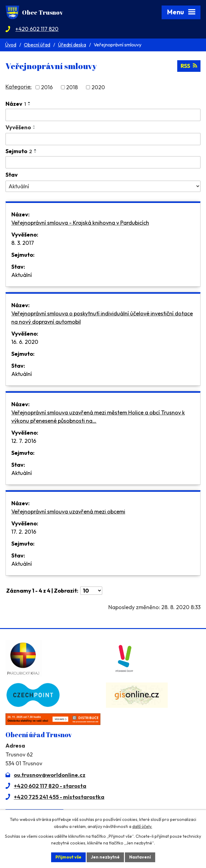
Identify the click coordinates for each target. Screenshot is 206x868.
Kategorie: (19, 87)
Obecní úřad (37, 45)
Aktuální (22, 275)
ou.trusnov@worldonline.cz (50, 775)
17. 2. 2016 (24, 532)
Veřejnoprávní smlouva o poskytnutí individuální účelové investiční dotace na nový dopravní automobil (102, 318)
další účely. (142, 826)
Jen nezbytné (105, 857)
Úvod (11, 45)
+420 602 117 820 (37, 29)
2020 (98, 87)
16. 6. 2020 (25, 342)
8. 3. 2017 (23, 243)
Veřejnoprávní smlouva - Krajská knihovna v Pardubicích (80, 223)
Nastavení (140, 857)
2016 (47, 87)
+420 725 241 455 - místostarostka (59, 797)
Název (16, 104)
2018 (72, 87)
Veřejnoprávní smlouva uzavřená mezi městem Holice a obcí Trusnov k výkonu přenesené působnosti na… (98, 417)
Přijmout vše (68, 857)
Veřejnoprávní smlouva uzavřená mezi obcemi (68, 511)
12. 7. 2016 (24, 441)
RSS (189, 66)
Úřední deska (72, 45)
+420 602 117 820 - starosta (50, 786)
